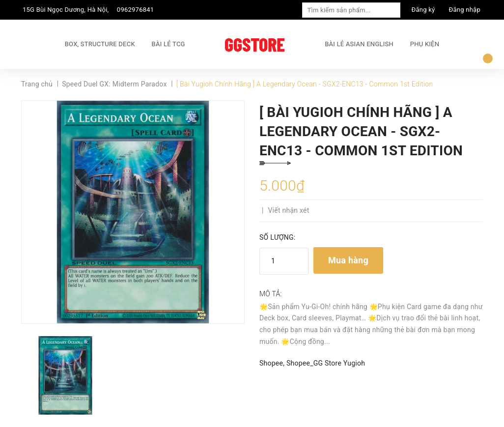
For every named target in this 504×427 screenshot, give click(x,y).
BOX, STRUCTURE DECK (100, 44)
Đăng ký (423, 10)
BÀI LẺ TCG (168, 44)
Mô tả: (271, 294)
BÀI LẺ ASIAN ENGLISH (359, 44)
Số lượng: (277, 237)
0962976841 (136, 10)
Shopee (271, 363)
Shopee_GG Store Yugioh (326, 363)
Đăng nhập (465, 10)
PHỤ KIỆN (425, 44)
